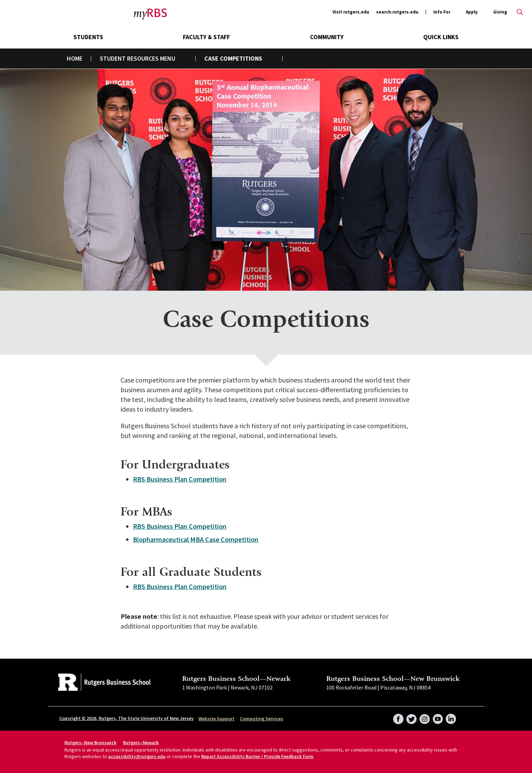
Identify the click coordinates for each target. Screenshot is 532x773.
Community (327, 37)
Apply (472, 12)
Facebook (398, 717)
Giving (500, 12)
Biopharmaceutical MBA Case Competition (196, 539)
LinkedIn (451, 717)
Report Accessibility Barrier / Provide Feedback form (257, 756)
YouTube (438, 717)
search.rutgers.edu (397, 12)
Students (88, 37)
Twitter (411, 717)
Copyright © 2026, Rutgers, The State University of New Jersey (126, 718)
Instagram (425, 717)
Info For (442, 12)
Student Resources (129, 58)
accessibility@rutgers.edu (137, 756)
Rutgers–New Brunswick (90, 743)
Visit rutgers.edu (351, 12)
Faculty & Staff (206, 37)
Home (75, 58)
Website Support (216, 719)
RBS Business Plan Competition (180, 479)
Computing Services (262, 719)
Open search (520, 12)
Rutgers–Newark (141, 743)
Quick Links (441, 37)
